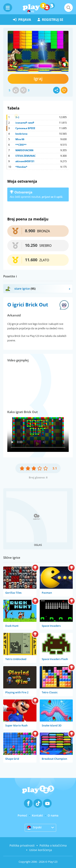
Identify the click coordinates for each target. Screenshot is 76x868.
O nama (53, 815)
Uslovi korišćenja (41, 850)
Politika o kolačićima (53, 845)
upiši (59, 197)
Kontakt (37, 815)
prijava (22, 20)
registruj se (50, 20)
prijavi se (48, 197)
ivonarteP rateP (25, 123)
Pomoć (22, 815)
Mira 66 (20, 139)
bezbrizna (21, 134)
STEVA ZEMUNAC (26, 156)
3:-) (17, 117)
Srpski (34, 828)
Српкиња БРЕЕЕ (25, 128)
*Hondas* (21, 167)
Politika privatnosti (22, 845)
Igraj (38, 79)
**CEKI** (21, 145)
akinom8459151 (25, 161)
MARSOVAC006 (24, 150)
